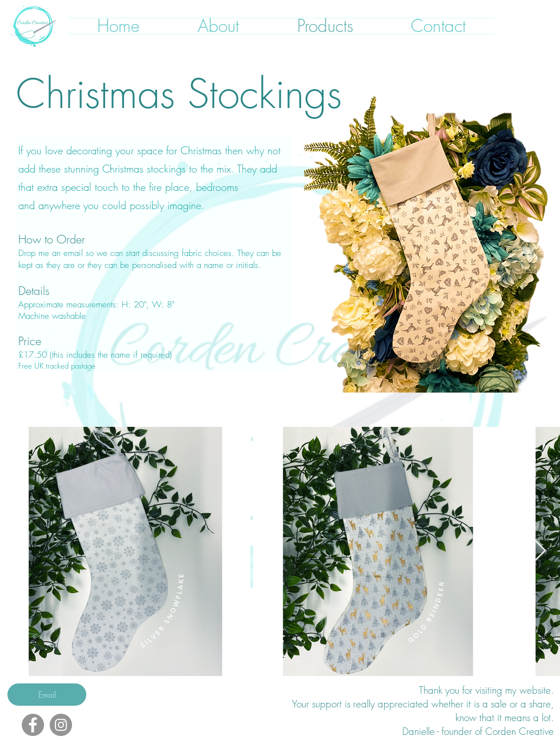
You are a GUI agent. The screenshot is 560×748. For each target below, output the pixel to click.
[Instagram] (61, 725)
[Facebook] (33, 725)
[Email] (47, 695)
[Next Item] (540, 551)
